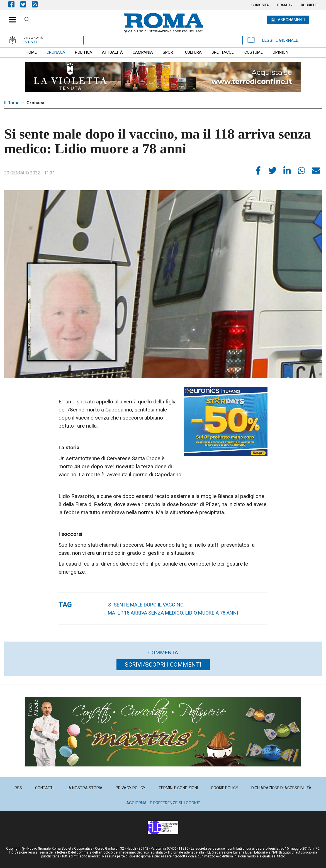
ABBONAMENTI (291, 20)
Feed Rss (38, 4)
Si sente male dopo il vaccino (146, 605)
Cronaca (35, 103)
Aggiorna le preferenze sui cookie (163, 803)
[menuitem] (260, 5)
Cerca (27, 20)
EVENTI (30, 42)
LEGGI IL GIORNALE (273, 40)
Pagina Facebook (14, 4)
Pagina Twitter (26, 4)
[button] (10, 17)
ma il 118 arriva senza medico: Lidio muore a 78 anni (173, 613)
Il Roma (12, 103)
